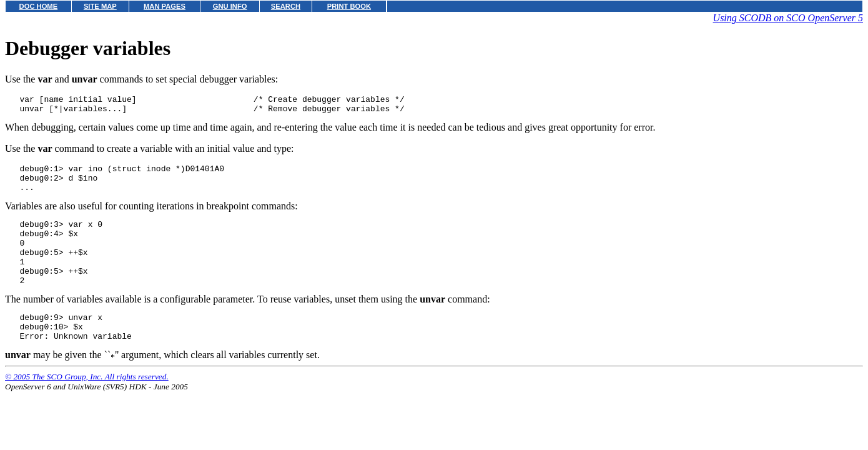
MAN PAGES (165, 6)
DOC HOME (39, 6)
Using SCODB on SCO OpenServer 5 (788, 18)
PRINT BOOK (349, 6)
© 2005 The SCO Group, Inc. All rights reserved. (87, 405)
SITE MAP (100, 6)
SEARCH (286, 6)
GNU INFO (230, 6)
